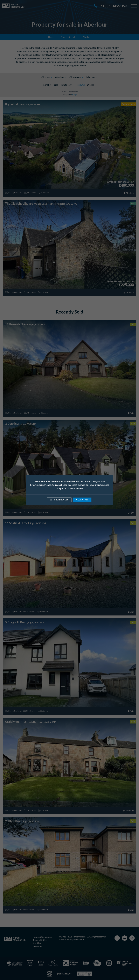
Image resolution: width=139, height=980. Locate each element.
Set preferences (59, 500)
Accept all (82, 500)
